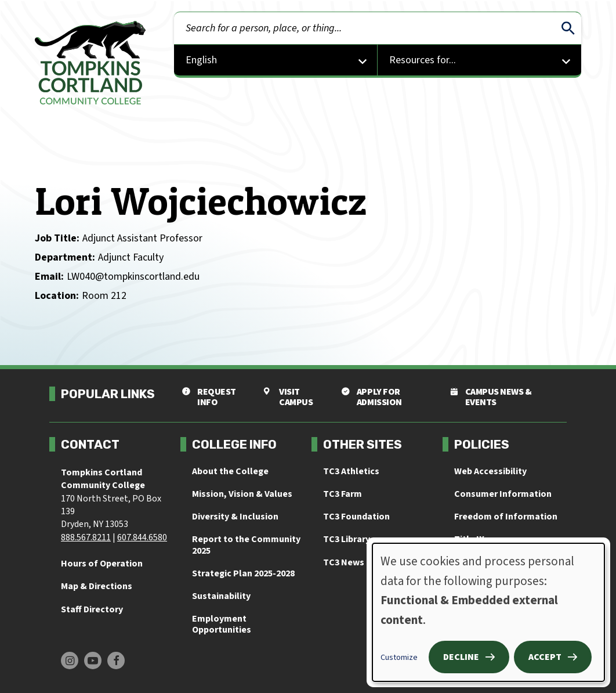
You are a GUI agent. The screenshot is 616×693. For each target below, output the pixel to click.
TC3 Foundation (356, 517)
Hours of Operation (102, 564)
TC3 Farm (343, 494)
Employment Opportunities (222, 624)
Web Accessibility (490, 471)
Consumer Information (503, 494)
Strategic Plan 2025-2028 (243, 573)
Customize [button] (399, 658)
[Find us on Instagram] (70, 660)
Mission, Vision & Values (242, 494)
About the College (230, 471)
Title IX (469, 539)
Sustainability (221, 596)
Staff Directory (92, 609)
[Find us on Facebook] (116, 660)
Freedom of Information (506, 517)
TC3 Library (347, 539)
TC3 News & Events (363, 562)
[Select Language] (276, 61)
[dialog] (488, 612)
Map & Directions (97, 586)
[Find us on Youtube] (93, 660)
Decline (461, 657)
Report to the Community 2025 (246, 545)
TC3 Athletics (351, 471)
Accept (545, 657)
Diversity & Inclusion (235, 517)
